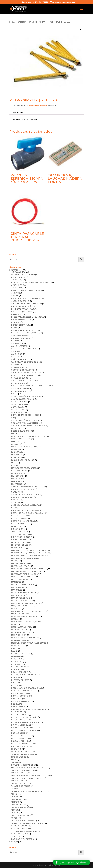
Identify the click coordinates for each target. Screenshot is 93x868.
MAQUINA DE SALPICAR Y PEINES (26, 603)
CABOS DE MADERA (20, 335)
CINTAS (14, 394)
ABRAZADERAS (18, 272)
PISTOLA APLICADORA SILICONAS (26, 688)
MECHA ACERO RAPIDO (22, 627)
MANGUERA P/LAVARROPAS (24, 593)
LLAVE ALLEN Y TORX (21, 566)
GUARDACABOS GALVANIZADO (25, 505)
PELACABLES (17, 664)
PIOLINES (15, 685)
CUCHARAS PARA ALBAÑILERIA (25, 423)
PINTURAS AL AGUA (20, 680)
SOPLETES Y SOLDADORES (23, 765)
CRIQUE (15, 418)
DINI (13, 434)
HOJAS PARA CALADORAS (23, 521)
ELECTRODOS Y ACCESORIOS (25, 447)
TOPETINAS (16, 818)
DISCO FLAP (17, 442)
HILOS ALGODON (19, 516)
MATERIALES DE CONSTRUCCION (26, 622)
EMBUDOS (16, 449)
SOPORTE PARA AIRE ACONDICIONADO (29, 768)
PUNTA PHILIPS (18, 707)
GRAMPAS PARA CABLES (22, 497)
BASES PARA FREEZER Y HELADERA (27, 317)
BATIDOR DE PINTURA (21, 320)
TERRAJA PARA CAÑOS (21, 807)
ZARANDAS (16, 836)
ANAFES (15, 296)
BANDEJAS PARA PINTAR (22, 309)
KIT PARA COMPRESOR (22, 537)
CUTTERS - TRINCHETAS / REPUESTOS (28, 426)
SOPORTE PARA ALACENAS (23, 770)
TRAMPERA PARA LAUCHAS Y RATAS (28, 823)
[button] (72, 862)
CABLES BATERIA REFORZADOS (26, 333)
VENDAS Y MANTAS (20, 828)
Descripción (17, 112)
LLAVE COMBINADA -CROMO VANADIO (29, 569)
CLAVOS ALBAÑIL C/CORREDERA (26, 396)
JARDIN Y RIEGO (19, 532)
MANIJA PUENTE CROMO (22, 601)
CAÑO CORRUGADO (20, 359)
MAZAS (14, 624)
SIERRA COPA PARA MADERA (24, 754)
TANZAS (15, 789)
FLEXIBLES (16, 479)
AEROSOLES (17, 285)
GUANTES (16, 502)
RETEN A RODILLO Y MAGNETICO (26, 722)
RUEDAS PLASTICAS (20, 746)
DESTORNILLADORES (21, 431)
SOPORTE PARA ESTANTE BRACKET (27, 778)
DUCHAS (15, 444)
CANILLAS (16, 357)
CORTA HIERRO (18, 410)
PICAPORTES (17, 669)
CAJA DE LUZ (17, 343)
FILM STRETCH (18, 476)
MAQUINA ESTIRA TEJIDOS (23, 606)
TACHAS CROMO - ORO (22, 783)
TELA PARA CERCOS (20, 799)
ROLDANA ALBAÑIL (20, 741)
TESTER (15, 810)
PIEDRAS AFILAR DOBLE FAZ (24, 675)
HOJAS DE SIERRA (19, 518)
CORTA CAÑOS (18, 407)
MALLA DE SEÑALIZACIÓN (23, 585)
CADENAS (16, 341)
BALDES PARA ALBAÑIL (22, 306)
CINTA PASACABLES (20, 391)
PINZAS (15, 683)
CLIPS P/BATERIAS (19, 402)
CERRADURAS (18, 367)
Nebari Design (54, 865)
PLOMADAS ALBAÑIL (21, 693)
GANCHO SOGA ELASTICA (23, 489)
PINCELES (16, 677)
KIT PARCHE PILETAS (20, 540)
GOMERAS (16, 492)
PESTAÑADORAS (19, 667)
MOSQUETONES (18, 646)
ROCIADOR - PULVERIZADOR (24, 728)
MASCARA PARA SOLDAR (23, 614)
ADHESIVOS (17, 280)
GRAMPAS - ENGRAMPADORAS (25, 495)
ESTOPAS (15, 465)
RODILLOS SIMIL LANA (21, 738)
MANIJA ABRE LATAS (21, 598)
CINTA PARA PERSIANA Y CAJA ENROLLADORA (32, 386)
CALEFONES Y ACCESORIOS (24, 349)
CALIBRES (16, 351)
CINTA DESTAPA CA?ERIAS (23, 381)
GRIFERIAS (16, 500)
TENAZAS (15, 802)
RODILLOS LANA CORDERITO (24, 730)
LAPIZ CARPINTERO (20, 542)
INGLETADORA (18, 529)
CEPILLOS (16, 365)
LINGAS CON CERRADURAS (24, 558)
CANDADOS (17, 354)
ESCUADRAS (17, 455)
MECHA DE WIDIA (19, 630)
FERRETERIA (21, 22)
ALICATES (15, 293)
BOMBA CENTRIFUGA (21, 325)
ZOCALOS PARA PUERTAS (23, 839)
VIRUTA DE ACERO (20, 834)
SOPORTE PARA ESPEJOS (23, 773)
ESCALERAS (16, 452)
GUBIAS (15, 508)
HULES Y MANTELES (20, 524)
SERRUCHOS (17, 749)
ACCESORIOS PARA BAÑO (23, 275)
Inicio (12, 22)
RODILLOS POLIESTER (21, 736)
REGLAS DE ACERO (20, 715)
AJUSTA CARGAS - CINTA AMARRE (26, 290)
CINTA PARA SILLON (20, 388)
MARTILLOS (16, 608)
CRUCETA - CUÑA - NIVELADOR (25, 420)
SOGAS (14, 760)
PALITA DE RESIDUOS (21, 654)
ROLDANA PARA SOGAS (22, 744)
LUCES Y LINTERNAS (20, 579)
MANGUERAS (17, 595)
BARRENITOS (17, 314)
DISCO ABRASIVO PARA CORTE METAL (29, 436)
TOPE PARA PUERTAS (21, 815)
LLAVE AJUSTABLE (19, 563)
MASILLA (15, 619)
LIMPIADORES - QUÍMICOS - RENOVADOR (30, 553)
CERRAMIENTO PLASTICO (23, 370)
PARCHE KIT (17, 659)
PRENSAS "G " (17, 704)
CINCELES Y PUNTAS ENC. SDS (25, 375)
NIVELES (15, 648)
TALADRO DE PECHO (21, 786)
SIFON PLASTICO (19, 757)
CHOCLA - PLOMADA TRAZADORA (27, 373)
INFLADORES (17, 526)
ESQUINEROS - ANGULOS (23, 460)
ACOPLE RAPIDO (19, 277)
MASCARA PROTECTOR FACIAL (25, 616)
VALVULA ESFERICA (20, 826)
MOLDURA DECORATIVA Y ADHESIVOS (29, 643)
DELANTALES (17, 428)
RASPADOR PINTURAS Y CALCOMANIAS (29, 709)
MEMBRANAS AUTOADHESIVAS (25, 638)
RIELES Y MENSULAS (20, 725)
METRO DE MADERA (36, 22)
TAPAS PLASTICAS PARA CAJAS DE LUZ (29, 791)
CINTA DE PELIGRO (20, 378)
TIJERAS (15, 813)
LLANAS (15, 561)
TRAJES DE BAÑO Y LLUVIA (23, 821)
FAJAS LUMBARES (19, 471)
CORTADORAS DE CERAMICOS (25, 415)
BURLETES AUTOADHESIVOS (24, 330)
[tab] (46, 112)
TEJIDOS (15, 797)
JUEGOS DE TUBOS (20, 534)
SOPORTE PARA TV (20, 781)
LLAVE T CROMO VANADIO (23, 577)
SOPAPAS (15, 762)
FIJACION (13, 842)
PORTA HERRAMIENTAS (22, 696)
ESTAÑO (15, 463)
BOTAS (14, 328)
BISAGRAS (16, 322)
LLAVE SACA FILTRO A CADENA (25, 574)
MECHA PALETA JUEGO (22, 632)
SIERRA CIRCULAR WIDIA (22, 752)
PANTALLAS (16, 656)
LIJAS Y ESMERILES (20, 545)
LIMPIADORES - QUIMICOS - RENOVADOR (30, 550)
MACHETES (16, 582)
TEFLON (15, 794)
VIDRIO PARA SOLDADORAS (24, 831)
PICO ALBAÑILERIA (20, 672)
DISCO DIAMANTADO (21, 439)
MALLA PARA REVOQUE (22, 587)
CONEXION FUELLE (20, 404)
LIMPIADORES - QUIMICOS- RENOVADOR (30, 555)
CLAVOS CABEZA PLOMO (23, 399)
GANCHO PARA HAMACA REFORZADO (28, 487)
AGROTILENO (17, 288)
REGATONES (17, 712)
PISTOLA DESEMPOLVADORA (24, 691)
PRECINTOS (16, 699)
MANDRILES (17, 590)
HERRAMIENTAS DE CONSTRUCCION (28, 513)
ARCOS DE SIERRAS (20, 301)
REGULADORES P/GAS (21, 720)
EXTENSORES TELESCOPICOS (24, 468)
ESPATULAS (16, 457)
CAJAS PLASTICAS (19, 346)
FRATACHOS (17, 484)
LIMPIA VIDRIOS (18, 548)
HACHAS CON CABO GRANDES (25, 510)
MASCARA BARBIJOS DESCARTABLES (28, 611)
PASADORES (17, 662)
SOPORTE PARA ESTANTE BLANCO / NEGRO (31, 775)
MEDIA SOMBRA (19, 635)
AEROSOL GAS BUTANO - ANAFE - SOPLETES (31, 282)
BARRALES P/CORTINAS (22, 312)
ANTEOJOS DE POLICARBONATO (26, 298)
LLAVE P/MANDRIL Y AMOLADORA (27, 571)
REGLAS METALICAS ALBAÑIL (24, 717)
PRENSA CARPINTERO (21, 701)
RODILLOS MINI (18, 733)
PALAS (14, 651)
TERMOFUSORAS (19, 805)
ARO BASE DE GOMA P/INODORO (26, 304)
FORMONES (17, 481)
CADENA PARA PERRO (21, 338)
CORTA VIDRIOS (18, 412)
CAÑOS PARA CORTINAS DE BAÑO (27, 362)
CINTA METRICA (18, 383)
